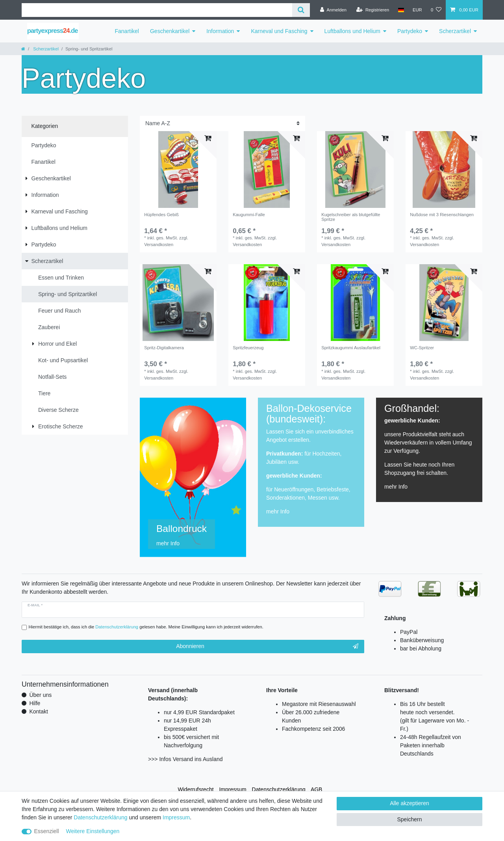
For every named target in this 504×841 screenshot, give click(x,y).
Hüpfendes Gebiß (161, 215)
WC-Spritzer (422, 348)
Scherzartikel (455, 31)
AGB (317, 789)
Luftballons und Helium (352, 31)
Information (220, 31)
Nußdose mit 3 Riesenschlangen (442, 215)
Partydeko (410, 31)
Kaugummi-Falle (249, 215)
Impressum (233, 789)
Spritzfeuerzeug (248, 348)
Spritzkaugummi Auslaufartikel (351, 348)
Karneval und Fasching (279, 31)
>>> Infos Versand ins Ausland (185, 759)
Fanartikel (127, 31)
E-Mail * (35, 605)
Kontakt (38, 711)
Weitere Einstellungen (93, 831)
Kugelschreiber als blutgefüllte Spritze (351, 217)
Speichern (409, 819)
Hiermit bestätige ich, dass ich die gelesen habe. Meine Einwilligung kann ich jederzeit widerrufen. (146, 627)
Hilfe (35, 703)
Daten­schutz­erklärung (279, 789)
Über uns (40, 695)
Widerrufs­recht (196, 789)
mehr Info (278, 511)
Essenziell (47, 831)
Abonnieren (267, 646)
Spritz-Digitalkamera (164, 348)
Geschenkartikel (170, 31)
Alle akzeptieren (409, 803)
